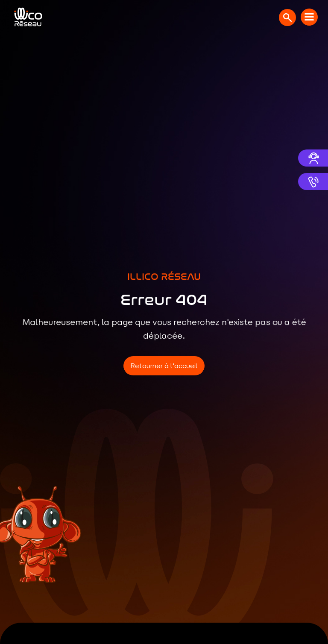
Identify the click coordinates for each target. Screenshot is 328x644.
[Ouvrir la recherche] (287, 18)
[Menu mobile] (309, 17)
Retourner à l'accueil (164, 366)
